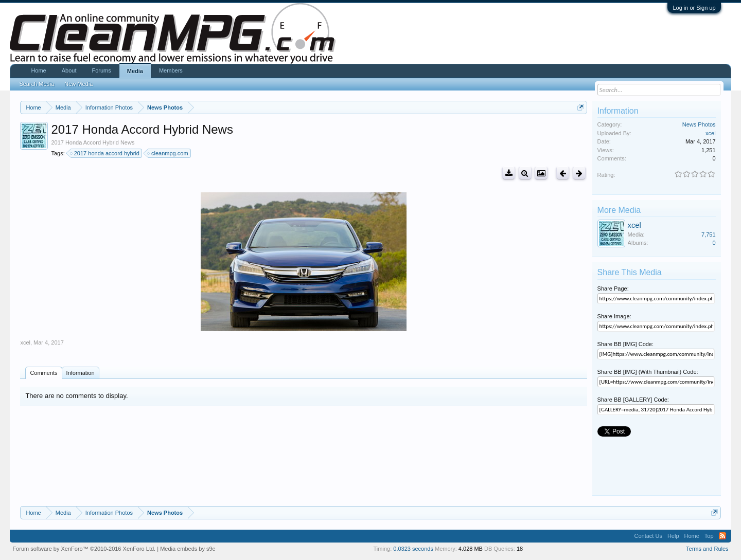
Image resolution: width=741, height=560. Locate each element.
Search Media (37, 84)
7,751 (709, 234)
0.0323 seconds (413, 549)
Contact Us (648, 536)
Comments (43, 373)
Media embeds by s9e (188, 549)
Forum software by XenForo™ (84, 549)
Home (38, 70)
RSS (722, 536)
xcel (25, 342)
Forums (101, 70)
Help (673, 536)
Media (135, 71)
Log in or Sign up (694, 8)
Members (171, 70)
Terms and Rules (707, 549)
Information (81, 373)
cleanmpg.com (168, 153)
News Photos (699, 124)
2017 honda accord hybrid (105, 153)
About (69, 70)
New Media (78, 84)
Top (709, 536)
